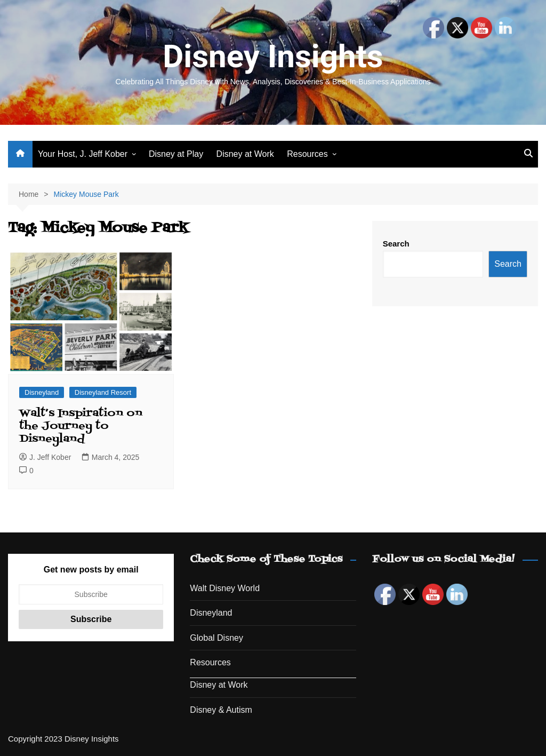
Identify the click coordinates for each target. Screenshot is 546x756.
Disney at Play (176, 154)
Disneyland (42, 392)
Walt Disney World (225, 588)
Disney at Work (245, 154)
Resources (307, 154)
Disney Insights (273, 56)
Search (396, 244)
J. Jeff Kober (45, 457)
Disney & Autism (221, 710)
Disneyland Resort (103, 392)
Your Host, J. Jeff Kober (83, 154)
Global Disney (216, 638)
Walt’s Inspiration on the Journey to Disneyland (81, 426)
